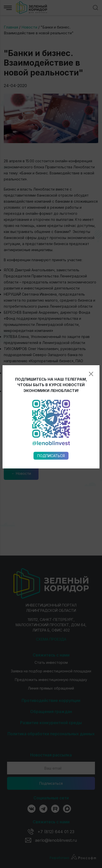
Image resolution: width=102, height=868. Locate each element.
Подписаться (51, 314)
